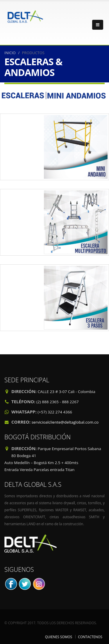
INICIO (10, 53)
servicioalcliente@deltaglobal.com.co (65, 422)
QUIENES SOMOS (59, 637)
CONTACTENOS (90, 637)
